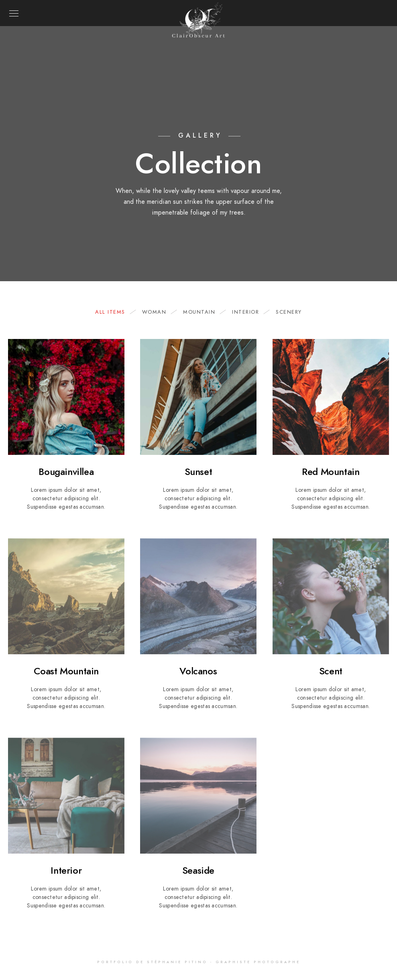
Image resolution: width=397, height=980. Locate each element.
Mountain (203, 312)
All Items (114, 312)
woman (158, 312)
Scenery (289, 312)
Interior (249, 312)
